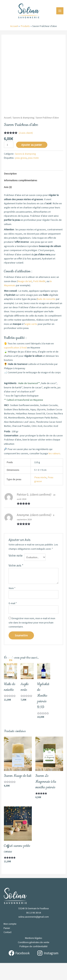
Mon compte (10, 941)
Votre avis (16, 582)
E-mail (13, 620)
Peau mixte (40, 494)
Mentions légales (33, 955)
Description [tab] (10, 191)
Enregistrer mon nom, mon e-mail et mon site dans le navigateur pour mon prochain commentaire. (32, 639)
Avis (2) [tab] (8, 204)
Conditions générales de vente (34, 959)
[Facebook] (19, 970)
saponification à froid (15, 365)
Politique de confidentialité (33, 963)
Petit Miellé (39, 298)
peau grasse (21, 175)
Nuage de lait (25, 298)
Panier (7, 945)
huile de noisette (46, 316)
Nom (12, 605)
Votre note (16, 573)
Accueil (7, 134)
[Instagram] (48, 970)
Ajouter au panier (32, 162)
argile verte (31, 341)
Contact (8, 949)
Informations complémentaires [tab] (21, 197)
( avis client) (26, 150)
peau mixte (33, 175)
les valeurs (54, 470)
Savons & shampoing (23, 134)
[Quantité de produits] (9, 162)
